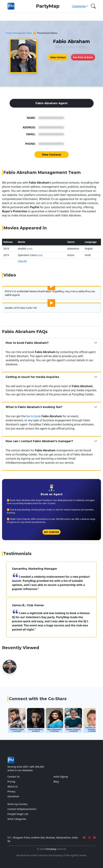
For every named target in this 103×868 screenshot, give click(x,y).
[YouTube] (84, 838)
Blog (56, 782)
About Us (13, 786)
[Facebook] (94, 838)
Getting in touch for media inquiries (32, 377)
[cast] (30, 249)
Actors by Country (18, 804)
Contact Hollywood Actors (22, 809)
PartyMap (48, 6)
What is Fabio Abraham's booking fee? (34, 407)
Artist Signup (61, 777)
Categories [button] (79, 6)
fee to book (33, 416)
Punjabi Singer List (18, 814)
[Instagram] (89, 838)
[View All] (22, 261)
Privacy (12, 791)
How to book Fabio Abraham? (27, 343)
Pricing (11, 782)
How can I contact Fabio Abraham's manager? (39, 441)
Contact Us (14, 777)
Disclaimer (13, 796)
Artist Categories (17, 819)
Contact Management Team (19, 33)
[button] (93, 6)
